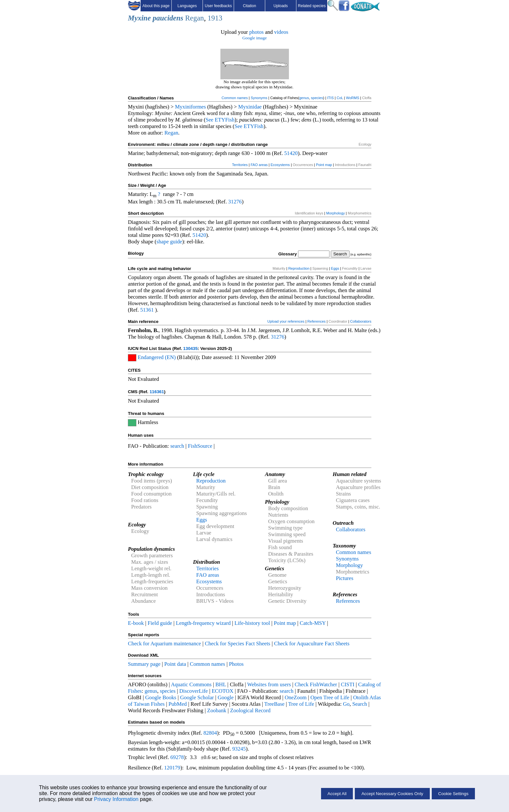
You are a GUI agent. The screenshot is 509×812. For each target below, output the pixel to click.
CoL (340, 98)
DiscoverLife (193, 691)
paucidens (168, 18)
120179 (172, 768)
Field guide (160, 623)
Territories (240, 165)
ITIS (330, 98)
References (317, 321)
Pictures (345, 578)
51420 (291, 153)
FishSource (200, 446)
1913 (215, 18)
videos (281, 32)
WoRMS (353, 98)
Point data (175, 664)
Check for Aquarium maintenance (164, 644)
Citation (249, 6)
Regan (194, 18)
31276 (235, 202)
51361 (147, 310)
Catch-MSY (313, 623)
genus (304, 98)
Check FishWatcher (316, 684)
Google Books (161, 697)
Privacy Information (116, 799)
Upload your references (286, 321)
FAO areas (259, 165)
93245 (239, 749)
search (177, 446)
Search (360, 704)
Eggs (335, 268)
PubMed (178, 704)
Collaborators (361, 321)
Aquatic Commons (191, 684)
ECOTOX (223, 691)
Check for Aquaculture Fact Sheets (312, 644)
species (317, 98)
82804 (210, 733)
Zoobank (217, 710)
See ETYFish (220, 120)
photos (256, 32)
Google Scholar (197, 697)
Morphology (335, 213)
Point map (324, 165)
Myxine (139, 18)
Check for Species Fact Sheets (238, 644)
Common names (235, 98)
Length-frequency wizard (203, 623)
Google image (254, 38)
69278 (177, 757)
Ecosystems (280, 165)
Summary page (144, 664)
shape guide (169, 242)
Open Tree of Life (330, 697)
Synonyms (259, 98)
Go (346, 704)
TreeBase (274, 704)
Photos (236, 664)
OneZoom (296, 697)
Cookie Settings (453, 794)
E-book (136, 623)
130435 (190, 348)
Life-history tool (252, 623)
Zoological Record (250, 710)
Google (226, 697)
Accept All (337, 794)
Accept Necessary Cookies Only (392, 794)
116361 (157, 392)
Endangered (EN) (157, 357)
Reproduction (299, 268)
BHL (221, 684)
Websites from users (269, 684)
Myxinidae (250, 107)
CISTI (348, 684)
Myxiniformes (190, 107)
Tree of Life (301, 704)
